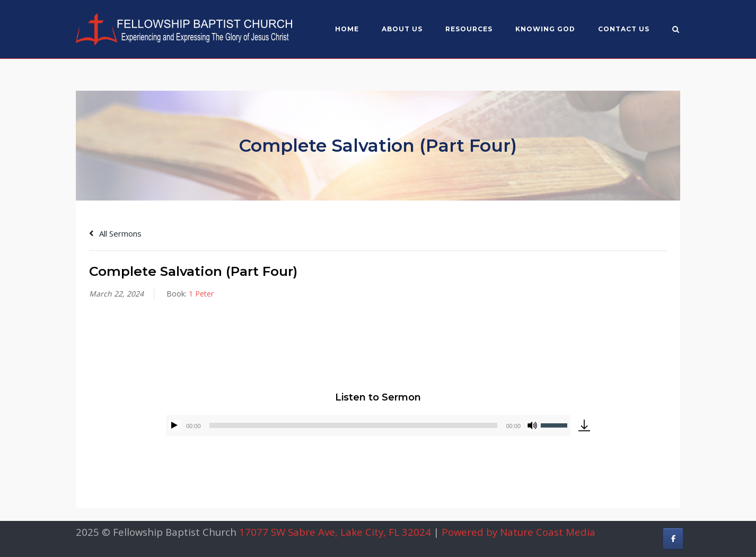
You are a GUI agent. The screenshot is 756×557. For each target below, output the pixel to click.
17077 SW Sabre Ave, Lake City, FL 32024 (335, 532)
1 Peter (201, 294)
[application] (368, 425)
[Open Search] (676, 30)
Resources (469, 29)
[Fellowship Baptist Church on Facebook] (673, 539)
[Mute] (532, 425)
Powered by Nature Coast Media (518, 532)
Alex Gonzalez (159, 342)
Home (347, 29)
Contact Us (624, 29)
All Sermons (115, 233)
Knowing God (545, 29)
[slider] (354, 425)
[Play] (174, 425)
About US (402, 29)
